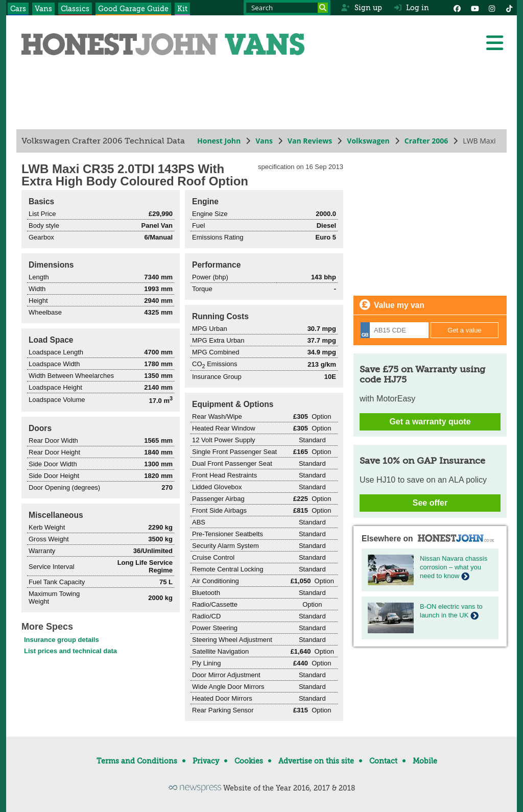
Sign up (361, 8)
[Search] (323, 8)
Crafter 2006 (426, 141)
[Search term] (287, 8)
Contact (383, 761)
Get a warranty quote (430, 422)
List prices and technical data (70, 651)
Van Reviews (310, 141)
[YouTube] (474, 8)
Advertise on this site (316, 761)
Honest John (219, 141)
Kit (182, 9)
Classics (75, 9)
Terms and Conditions (137, 761)
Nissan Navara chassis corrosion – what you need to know (454, 567)
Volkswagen (368, 141)
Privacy (206, 761)
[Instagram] (492, 8)
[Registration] (395, 330)
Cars (18, 9)
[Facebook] (457, 8)
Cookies (249, 761)
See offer (430, 503)
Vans (43, 9)
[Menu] (494, 43)
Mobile (425, 761)
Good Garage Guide (133, 9)
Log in (412, 8)
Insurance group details (62, 640)
